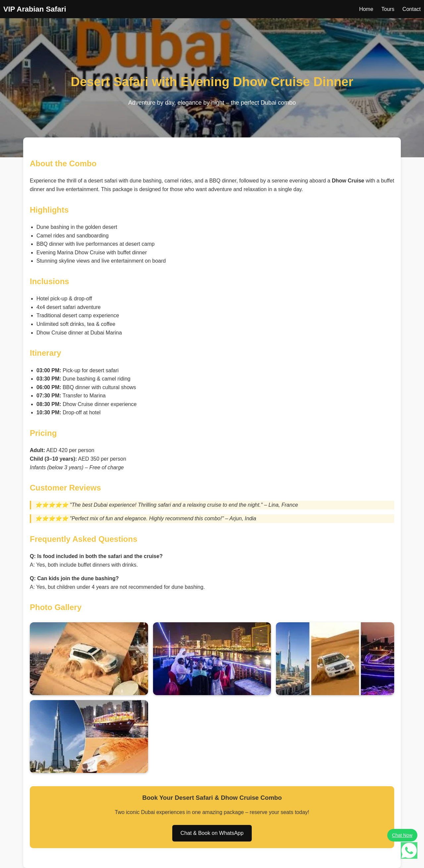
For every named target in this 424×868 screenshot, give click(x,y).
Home (366, 9)
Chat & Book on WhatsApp (212, 833)
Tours (388, 9)
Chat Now (402, 835)
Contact (412, 9)
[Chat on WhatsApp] (409, 852)
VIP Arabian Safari (35, 9)
